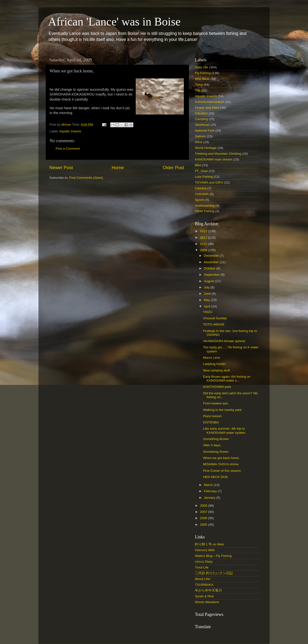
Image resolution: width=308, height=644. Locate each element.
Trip (198, 90)
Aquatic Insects (70, 131)
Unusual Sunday (215, 318)
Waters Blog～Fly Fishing (213, 556)
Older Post (173, 168)
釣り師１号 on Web (209, 544)
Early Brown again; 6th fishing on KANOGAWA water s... (227, 379)
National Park (205, 131)
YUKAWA (202, 194)
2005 (204, 525)
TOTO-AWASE (214, 324)
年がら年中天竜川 (208, 590)
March (209, 485)
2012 (204, 231)
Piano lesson (212, 416)
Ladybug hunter (214, 364)
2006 (204, 518)
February (211, 491)
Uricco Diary (204, 562)
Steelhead (202, 125)
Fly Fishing (203, 73)
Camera (201, 188)
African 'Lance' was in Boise (114, 22)
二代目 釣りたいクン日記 (214, 573)
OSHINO (201, 113)
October (210, 268)
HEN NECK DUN (215, 477)
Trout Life (202, 567)
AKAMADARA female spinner (224, 341)
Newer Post (61, 168)
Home (118, 168)
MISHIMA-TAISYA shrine (221, 464)
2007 (204, 512)
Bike (198, 165)
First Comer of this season (222, 471)
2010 (204, 244)
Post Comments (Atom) (86, 178)
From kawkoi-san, (216, 403)
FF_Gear (201, 171)
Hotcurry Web (205, 550)
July (207, 287)
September (212, 275)
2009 (204, 250)
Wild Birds (202, 79)
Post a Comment (68, 149)
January (210, 498)
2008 (204, 506)
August (209, 281)
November (212, 262)
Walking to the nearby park (222, 410)
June (208, 294)
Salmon (200, 136)
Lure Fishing (204, 177)
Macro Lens (212, 358)
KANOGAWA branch (210, 102)
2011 (204, 238)
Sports (200, 200)
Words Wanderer (207, 602)
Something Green (216, 452)
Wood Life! (203, 579)
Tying (199, 85)
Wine (199, 142)
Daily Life (202, 67)
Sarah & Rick (204, 596)
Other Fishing (205, 211)
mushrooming (205, 206)
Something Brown (216, 439)
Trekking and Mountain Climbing (218, 154)
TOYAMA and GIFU (209, 182)
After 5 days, (212, 445)
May (207, 300)
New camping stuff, (217, 370)
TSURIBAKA (204, 585)
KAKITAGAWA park (217, 387)
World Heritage (206, 148)
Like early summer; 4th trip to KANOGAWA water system (224, 430)
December (212, 256)
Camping (201, 119)
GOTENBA (211, 422)
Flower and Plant (207, 108)
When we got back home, (221, 458)
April (208, 306)
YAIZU (208, 312)
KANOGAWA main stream (214, 159)
